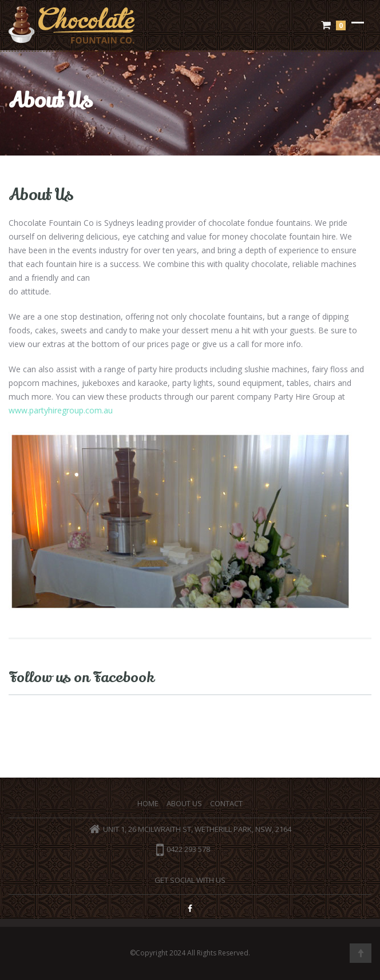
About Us (184, 803)
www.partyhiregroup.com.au (61, 410)
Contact (226, 803)
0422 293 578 (183, 849)
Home (148, 803)
